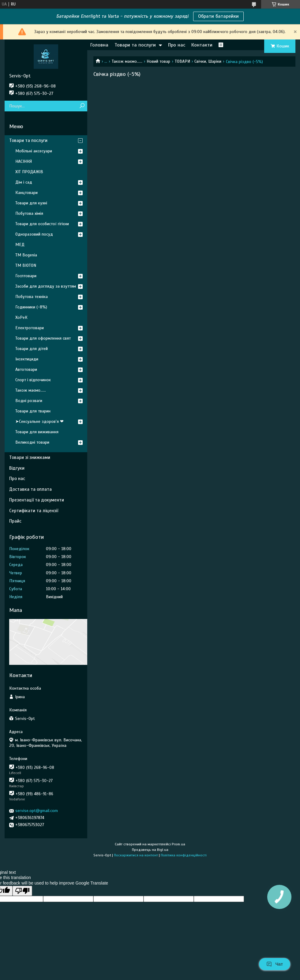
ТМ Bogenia (26, 255)
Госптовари (26, 276)
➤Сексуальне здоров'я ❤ (39, 421)
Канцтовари (26, 193)
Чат (275, 964)
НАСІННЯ (24, 161)
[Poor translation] (22, 891)
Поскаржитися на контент (136, 855)
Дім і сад (24, 182)
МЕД (20, 245)
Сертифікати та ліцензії (34, 511)
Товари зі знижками (30, 457)
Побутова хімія (29, 213)
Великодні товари (32, 442)
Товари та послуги (135, 45)
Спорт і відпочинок (33, 380)
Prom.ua (178, 844)
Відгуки (17, 468)
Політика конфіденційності (184, 855)
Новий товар (158, 61)
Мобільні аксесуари (34, 151)
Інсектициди (27, 359)
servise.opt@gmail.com (37, 811)
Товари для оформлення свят (43, 338)
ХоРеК (21, 317)
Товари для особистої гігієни (42, 224)
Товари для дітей (32, 349)
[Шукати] (82, 106)
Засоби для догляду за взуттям (46, 286)
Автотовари (26, 369)
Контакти (202, 45)
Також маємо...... (127, 61)
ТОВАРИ (182, 61)
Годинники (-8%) (31, 307)
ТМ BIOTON (26, 265)
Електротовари (30, 328)
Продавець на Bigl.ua (150, 850)
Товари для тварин (33, 411)
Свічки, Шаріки (208, 61)
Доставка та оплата (30, 489)
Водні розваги (29, 401)
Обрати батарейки (218, 16)
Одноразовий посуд (34, 234)
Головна (99, 45)
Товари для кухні (31, 203)
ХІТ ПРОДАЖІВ (29, 172)
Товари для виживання (37, 432)
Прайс (15, 521)
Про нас (177, 45)
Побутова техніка (32, 297)
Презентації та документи (37, 500)
